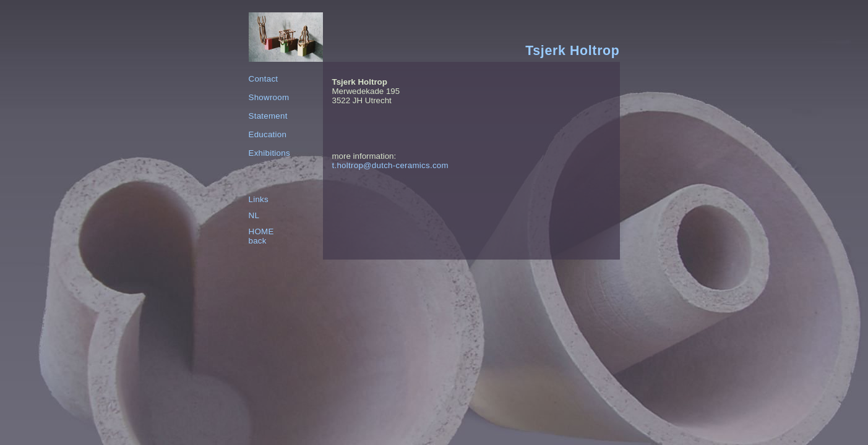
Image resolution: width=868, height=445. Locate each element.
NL (254, 215)
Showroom (269, 97)
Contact (264, 79)
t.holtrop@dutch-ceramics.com (390, 165)
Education (268, 134)
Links (259, 199)
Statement (268, 116)
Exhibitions (269, 153)
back (258, 241)
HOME (261, 231)
